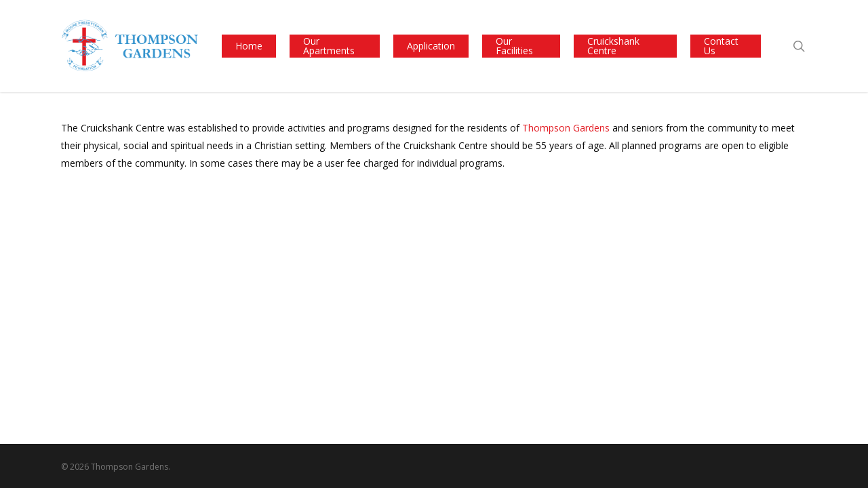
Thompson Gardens (566, 128)
